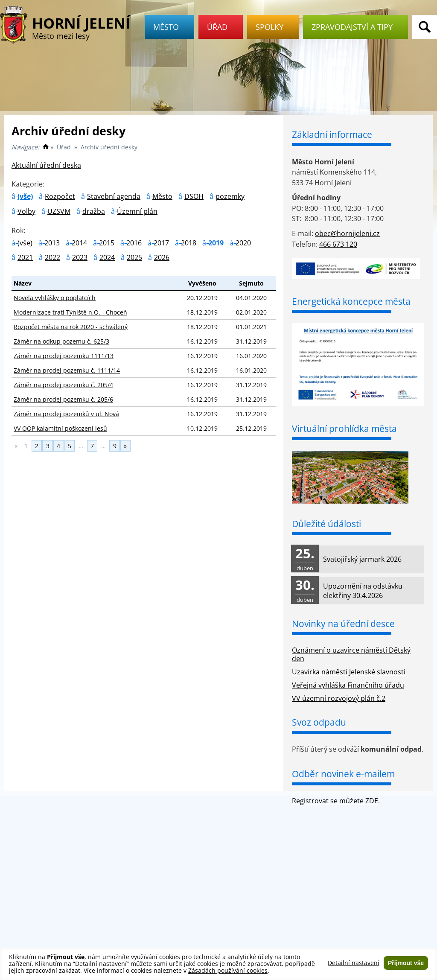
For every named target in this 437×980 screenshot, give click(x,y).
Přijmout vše (406, 963)
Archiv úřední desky (109, 147)
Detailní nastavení (354, 963)
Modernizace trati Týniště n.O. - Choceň (70, 312)
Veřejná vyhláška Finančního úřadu (348, 685)
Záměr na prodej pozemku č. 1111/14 (67, 370)
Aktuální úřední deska (46, 165)
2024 (107, 257)
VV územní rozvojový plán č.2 (339, 698)
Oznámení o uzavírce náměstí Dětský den (351, 655)
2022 (52, 257)
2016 (134, 243)
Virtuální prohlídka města (344, 429)
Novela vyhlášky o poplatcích (55, 298)
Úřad (221, 27)
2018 (189, 243)
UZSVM (59, 211)
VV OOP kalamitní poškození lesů (60, 428)
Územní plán (137, 211)
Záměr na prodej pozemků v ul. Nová (66, 414)
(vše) (25, 196)
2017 (161, 243)
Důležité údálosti (326, 524)
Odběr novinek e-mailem (343, 774)
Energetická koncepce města (351, 301)
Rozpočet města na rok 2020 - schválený (71, 327)
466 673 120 (338, 244)
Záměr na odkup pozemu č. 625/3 (61, 341)
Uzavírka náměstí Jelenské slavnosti (349, 672)
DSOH (194, 196)
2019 (216, 243)
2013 (52, 243)
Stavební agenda (114, 196)
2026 (162, 257)
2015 (107, 243)
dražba (94, 211)
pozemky (230, 196)
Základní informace (332, 134)
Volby (26, 211)
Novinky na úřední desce (343, 624)
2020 (243, 243)
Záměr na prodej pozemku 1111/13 (64, 356)
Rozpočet (60, 196)
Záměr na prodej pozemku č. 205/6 (63, 399)
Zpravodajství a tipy (355, 27)
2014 (79, 243)
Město (169, 27)
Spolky (273, 27)
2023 (80, 257)
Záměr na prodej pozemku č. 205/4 (63, 385)
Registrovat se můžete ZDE (335, 801)
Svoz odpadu (319, 722)
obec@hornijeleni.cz (347, 233)
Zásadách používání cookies (228, 970)
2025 (134, 257)
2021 (25, 257)
